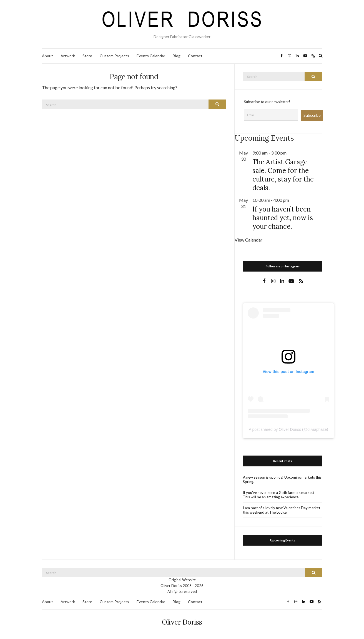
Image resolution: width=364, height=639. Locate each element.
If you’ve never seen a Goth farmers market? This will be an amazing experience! (279, 495)
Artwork (68, 56)
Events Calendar (151, 56)
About (47, 56)
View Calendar (248, 240)
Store (87, 56)
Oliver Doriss (182, 622)
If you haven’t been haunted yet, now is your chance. (283, 218)
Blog (177, 56)
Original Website (182, 580)
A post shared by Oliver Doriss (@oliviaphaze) (288, 429)
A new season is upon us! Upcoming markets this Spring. (282, 479)
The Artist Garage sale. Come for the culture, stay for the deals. (283, 175)
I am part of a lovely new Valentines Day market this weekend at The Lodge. (282, 510)
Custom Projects (114, 56)
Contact (195, 56)
